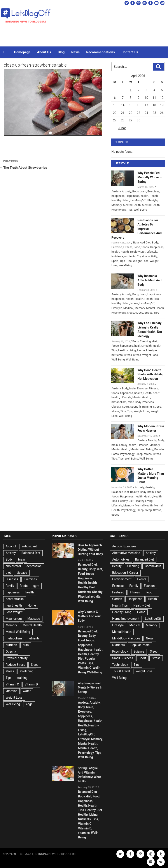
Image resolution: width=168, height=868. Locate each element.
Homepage (22, 52)
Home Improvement (126, 619)
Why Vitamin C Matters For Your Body (89, 616)
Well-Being (140, 210)
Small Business (123, 658)
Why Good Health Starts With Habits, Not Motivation (150, 375)
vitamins (11, 691)
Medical (128, 308)
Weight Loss (141, 261)
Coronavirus (153, 566)
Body (135, 191)
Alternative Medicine (126, 553)
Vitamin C (12, 684)
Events (142, 579)
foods (145, 247)
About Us (44, 52)
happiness (118, 196)
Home (134, 303)
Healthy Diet (138, 252)
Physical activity (147, 256)
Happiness (133, 196)
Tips (130, 210)
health (144, 196)
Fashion (149, 586)
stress (139, 313)
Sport (115, 261)
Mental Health (132, 205)
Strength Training (141, 407)
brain (143, 191)
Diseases (12, 579)
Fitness (128, 247)
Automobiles (121, 559)
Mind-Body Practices (141, 402)
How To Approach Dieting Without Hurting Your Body (90, 550)
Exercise (117, 247)
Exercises (153, 191)
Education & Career (125, 573)
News (76, 52)
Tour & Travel (121, 671)
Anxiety (116, 191)
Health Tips (152, 299)
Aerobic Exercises (124, 546)
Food (137, 247)
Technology (120, 665)
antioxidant (29, 546)
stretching (26, 671)
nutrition (11, 645)
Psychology (119, 210)
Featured (118, 592)
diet (155, 341)
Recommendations (101, 52)
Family (123, 445)
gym (36, 586)
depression (34, 566)
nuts (26, 645)
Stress (148, 313)
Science (139, 651)
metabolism (119, 402)
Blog (61, 52)
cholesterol (13, 566)
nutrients (130, 256)
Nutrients (117, 256)
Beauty (152, 440)
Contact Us (130, 52)
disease (22, 573)
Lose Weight (14, 612)
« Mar (122, 128)
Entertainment (122, 579)
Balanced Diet (142, 242)
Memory (116, 205)
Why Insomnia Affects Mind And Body (149, 280)
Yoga (29, 704)
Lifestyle (152, 200)
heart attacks (15, 599)
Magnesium (14, 619)
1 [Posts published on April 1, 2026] (131, 90)
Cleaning (145, 341)
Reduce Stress (15, 665)
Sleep (131, 313)
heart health (14, 605)
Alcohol (11, 546)
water (27, 691)
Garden (117, 599)
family (10, 586)
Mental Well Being (142, 449)
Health (154, 196)
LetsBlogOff (138, 200)
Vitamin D (31, 684)
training (22, 678)
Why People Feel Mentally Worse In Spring (150, 177)
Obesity (116, 407)
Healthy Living (120, 200)
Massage (34, 619)
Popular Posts (140, 645)
